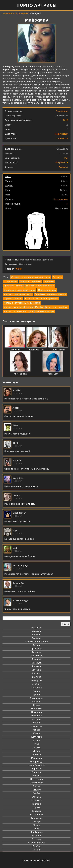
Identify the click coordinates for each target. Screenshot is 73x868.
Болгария (36, 670)
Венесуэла (36, 680)
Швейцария (37, 832)
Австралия (36, 627)
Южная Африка (36, 843)
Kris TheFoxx (20, 374)
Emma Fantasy (37, 350)
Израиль (36, 702)
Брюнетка (63, 138)
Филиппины (36, 815)
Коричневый (61, 134)
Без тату (57, 277)
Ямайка (36, 846)
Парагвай (37, 772)
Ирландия (37, 712)
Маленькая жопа (47, 290)
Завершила (62, 111)
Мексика (37, 755)
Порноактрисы (10, 13)
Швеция (36, 836)
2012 (65, 120)
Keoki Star (53, 374)
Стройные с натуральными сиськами (31, 277)
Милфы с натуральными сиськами (22, 303)
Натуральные (61, 199)
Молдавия (36, 758)
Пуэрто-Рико (36, 783)
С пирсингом (10, 281)
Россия (36, 786)
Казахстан (36, 726)
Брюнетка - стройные (57, 307)
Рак (66, 158)
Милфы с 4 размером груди (18, 311)
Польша (37, 776)
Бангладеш (36, 656)
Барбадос (36, 659)
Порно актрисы (36, 5)
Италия (36, 723)
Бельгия (36, 666)
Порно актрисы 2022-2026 (36, 860)
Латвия (36, 747)
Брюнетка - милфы (14, 286)
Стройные (49, 281)
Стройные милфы (13, 299)
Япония (37, 850)
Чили (37, 829)
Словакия (36, 797)
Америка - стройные (30, 281)
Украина (36, 811)
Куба (36, 744)
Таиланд (37, 804)
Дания (36, 695)
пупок (19, 269)
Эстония (37, 839)
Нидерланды (37, 762)
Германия (36, 687)
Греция (36, 691)
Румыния (36, 790)
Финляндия (36, 818)
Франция (36, 822)
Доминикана (36, 698)
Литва (36, 751)
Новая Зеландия (36, 765)
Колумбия (36, 737)
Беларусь (36, 663)
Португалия (36, 779)
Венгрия (37, 677)
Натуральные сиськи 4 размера (41, 299)
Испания (37, 719)
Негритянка (62, 162)
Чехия (36, 825)
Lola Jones (15, 350)
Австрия (36, 631)
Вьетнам (37, 684)
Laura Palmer (58, 350)
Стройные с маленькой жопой (20, 290)
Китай (36, 733)
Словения (36, 800)
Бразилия (36, 673)
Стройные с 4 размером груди (51, 294)
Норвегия (37, 769)
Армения (37, 652)
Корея (36, 740)
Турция (36, 807)
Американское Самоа (36, 642)
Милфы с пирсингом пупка (40, 286)
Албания (36, 635)
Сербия (36, 793)
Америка (24, 13)
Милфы (39, 307)
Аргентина (37, 649)
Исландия (36, 716)
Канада (36, 730)
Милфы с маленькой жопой (18, 307)
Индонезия (36, 709)
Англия (36, 645)
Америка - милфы (45, 311)
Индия (37, 705)
